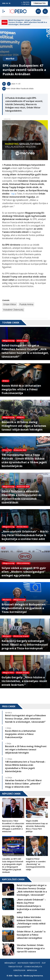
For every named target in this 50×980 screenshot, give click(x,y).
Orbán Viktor (10, 304)
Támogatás (39, 3)
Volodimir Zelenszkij (13, 310)
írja (13, 194)
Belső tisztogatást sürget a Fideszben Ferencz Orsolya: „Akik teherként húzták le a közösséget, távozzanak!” (28, 22)
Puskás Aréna (26, 304)
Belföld (10, 59)
